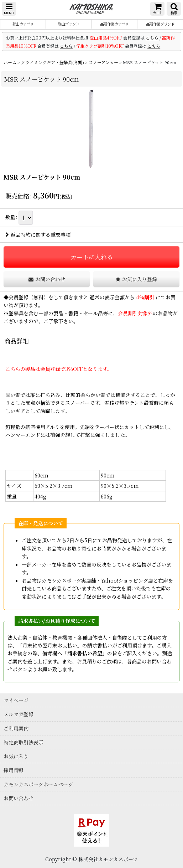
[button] (9, 9)
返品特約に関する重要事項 (38, 234)
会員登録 (19, 297)
